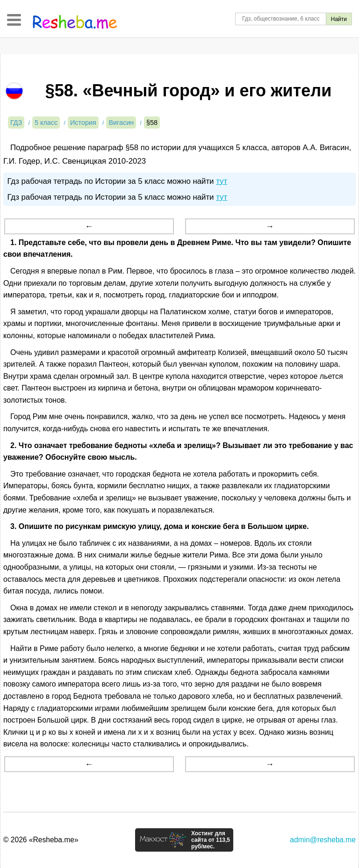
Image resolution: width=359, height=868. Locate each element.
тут (222, 181)
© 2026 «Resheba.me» (41, 840)
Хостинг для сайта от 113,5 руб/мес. (211, 840)
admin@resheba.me (323, 840)
